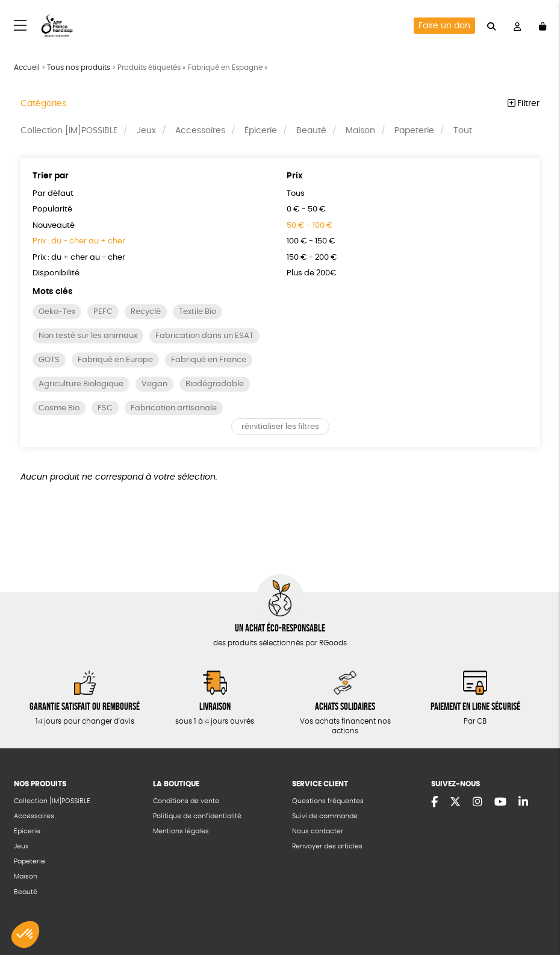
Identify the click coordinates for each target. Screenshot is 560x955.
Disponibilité (56, 273)
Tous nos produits (79, 67)
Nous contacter (318, 831)
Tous (296, 194)
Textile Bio (198, 312)
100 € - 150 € (311, 241)
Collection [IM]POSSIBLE (69, 131)
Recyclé (146, 312)
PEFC (103, 312)
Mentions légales (181, 831)
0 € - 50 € (306, 209)
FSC (105, 408)
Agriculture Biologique (81, 384)
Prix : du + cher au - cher (79, 258)
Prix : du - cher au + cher (79, 241)
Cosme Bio (59, 408)
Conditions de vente (186, 801)
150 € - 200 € (312, 258)
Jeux (146, 131)
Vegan (154, 384)
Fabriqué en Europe (115, 360)
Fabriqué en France (209, 360)
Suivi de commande (325, 816)
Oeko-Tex (57, 312)
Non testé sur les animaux (88, 336)
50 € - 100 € (310, 226)
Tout (463, 131)
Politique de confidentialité (197, 816)
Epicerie (27, 831)
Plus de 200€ (312, 273)
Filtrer (524, 104)
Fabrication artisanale (174, 408)
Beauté (311, 131)
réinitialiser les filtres (280, 427)
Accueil (27, 67)
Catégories (43, 104)
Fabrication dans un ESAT (204, 336)
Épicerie (261, 131)
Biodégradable (215, 384)
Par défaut (53, 194)
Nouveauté (54, 226)
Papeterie (414, 131)
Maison (360, 131)
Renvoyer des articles (327, 846)
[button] (25, 935)
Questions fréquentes (328, 801)
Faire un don (444, 26)
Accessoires (200, 131)
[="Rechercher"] (491, 25)
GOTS (49, 360)
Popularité (52, 209)
